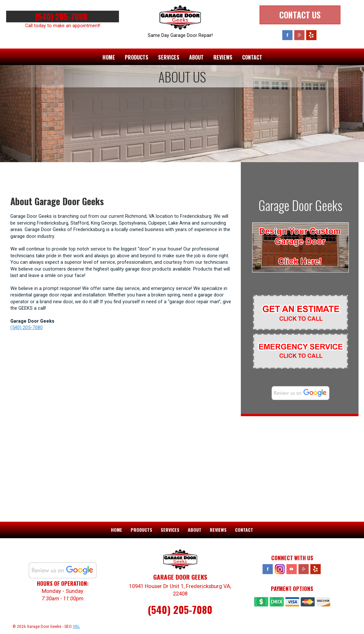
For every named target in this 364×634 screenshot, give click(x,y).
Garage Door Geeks (300, 205)
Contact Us (300, 15)
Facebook (287, 35)
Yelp (311, 35)
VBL (76, 626)
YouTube (292, 569)
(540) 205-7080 (63, 16)
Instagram (280, 569)
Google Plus (299, 35)
